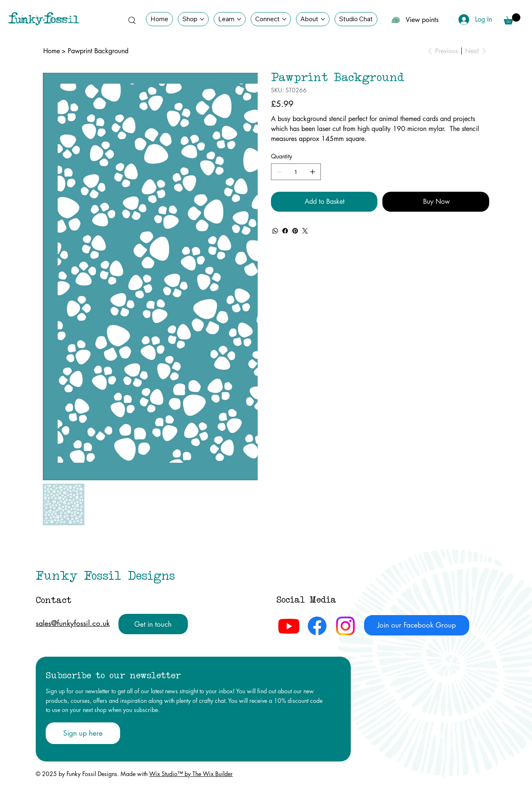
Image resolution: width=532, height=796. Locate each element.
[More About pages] (323, 19)
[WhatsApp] (275, 231)
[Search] (132, 20)
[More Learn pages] (239, 19)
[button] (512, 19)
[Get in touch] (153, 624)
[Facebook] (285, 231)
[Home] (52, 51)
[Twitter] (305, 231)
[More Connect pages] (284, 19)
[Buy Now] (436, 202)
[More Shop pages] (202, 19)
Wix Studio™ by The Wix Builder (191, 774)
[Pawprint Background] (98, 51)
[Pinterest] (295, 231)
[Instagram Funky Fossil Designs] (345, 626)
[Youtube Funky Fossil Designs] (289, 626)
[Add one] (313, 172)
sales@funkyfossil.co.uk (73, 623)
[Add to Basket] (324, 202)
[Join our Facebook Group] (416, 625)
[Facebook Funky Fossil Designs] (317, 626)
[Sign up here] (83, 733)
